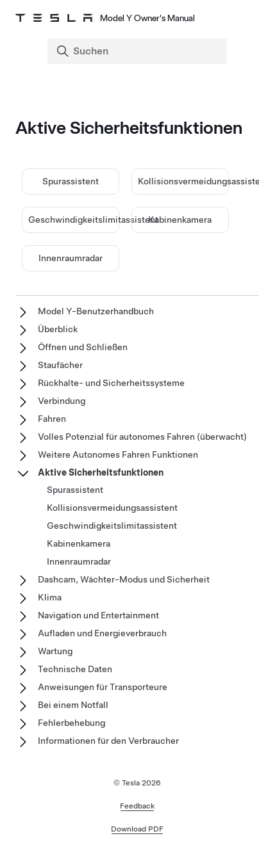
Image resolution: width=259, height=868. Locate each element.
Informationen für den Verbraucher (108, 741)
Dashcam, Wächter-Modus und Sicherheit (124, 579)
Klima (50, 597)
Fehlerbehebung (71, 723)
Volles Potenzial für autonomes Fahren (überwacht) (142, 437)
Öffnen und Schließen (83, 347)
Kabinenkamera (180, 220)
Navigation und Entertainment (98, 615)
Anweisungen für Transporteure (103, 687)
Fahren (52, 419)
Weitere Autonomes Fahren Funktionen (118, 454)
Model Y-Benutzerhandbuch (96, 311)
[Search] (138, 51)
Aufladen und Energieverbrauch (102, 633)
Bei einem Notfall (73, 705)
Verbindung (62, 401)
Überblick (58, 329)
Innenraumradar (71, 258)
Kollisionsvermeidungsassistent (112, 508)
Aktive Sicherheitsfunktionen (101, 472)
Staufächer (60, 365)
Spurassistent (71, 181)
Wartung (55, 651)
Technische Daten (75, 669)
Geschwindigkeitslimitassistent (93, 220)
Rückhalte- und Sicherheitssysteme (111, 383)
